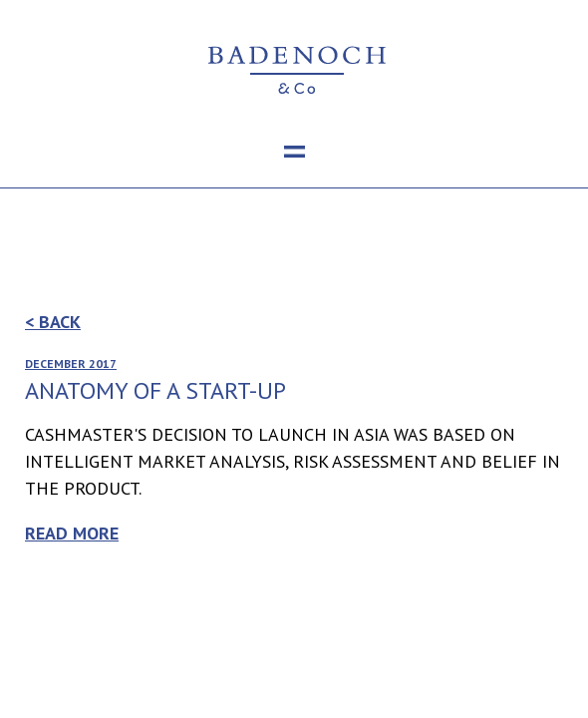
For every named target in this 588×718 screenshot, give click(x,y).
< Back (53, 322)
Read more (72, 533)
